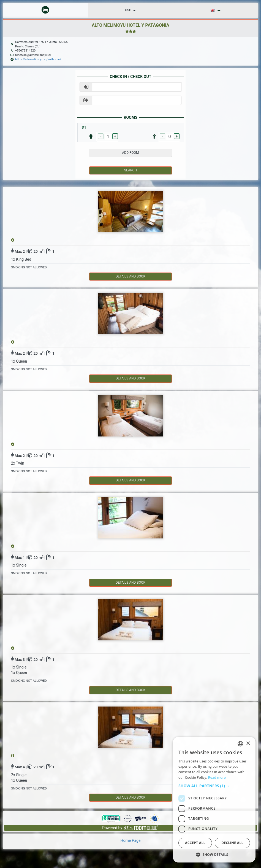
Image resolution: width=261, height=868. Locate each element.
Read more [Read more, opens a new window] (217, 777)
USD (130, 10)
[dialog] (214, 800)
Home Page (131, 840)
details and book (130, 276)
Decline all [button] (232, 843)
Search (130, 170)
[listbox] (240, 744)
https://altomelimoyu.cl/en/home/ (38, 59)
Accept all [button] (195, 843)
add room (131, 153)
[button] (214, 786)
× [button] (248, 744)
